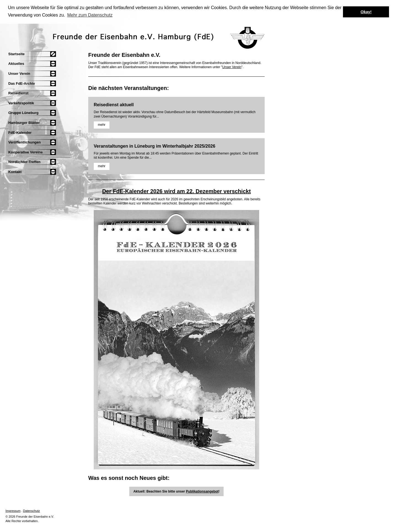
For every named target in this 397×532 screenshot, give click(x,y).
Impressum (13, 510)
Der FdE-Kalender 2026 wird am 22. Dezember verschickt (176, 191)
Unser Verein (232, 67)
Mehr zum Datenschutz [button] (90, 15)
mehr (102, 124)
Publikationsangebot (202, 491)
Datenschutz (32, 510)
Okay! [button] (366, 12)
